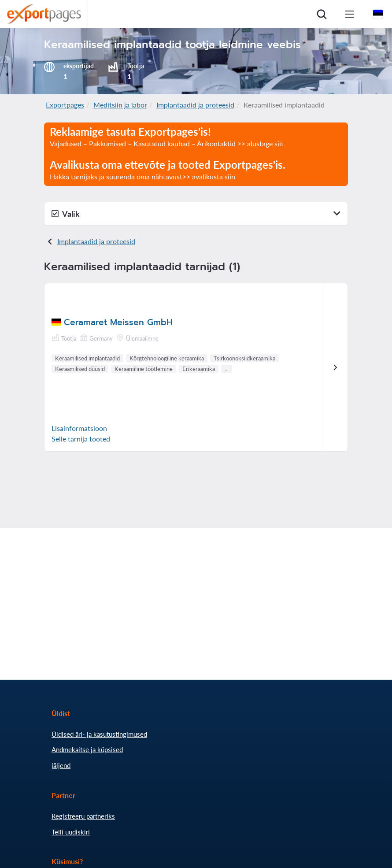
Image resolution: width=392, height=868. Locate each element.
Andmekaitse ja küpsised (87, 749)
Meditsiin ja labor (120, 105)
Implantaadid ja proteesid (195, 105)
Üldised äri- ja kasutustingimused (99, 734)
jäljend (61, 765)
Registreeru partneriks (83, 816)
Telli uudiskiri (71, 832)
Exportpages (65, 105)
